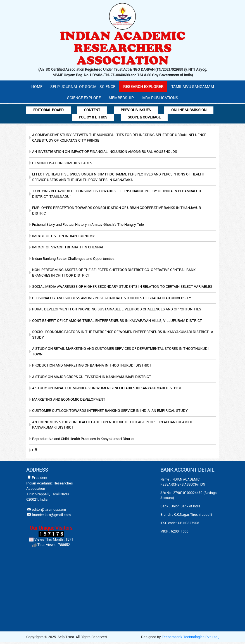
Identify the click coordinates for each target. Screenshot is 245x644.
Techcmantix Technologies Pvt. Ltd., (190, 637)
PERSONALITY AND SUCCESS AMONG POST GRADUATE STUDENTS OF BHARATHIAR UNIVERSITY (112, 298)
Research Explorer (143, 86)
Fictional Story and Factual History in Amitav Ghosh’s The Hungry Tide (88, 224)
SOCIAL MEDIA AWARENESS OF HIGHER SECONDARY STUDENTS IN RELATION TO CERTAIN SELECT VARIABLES (122, 286)
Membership (121, 98)
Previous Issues (136, 110)
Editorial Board (48, 110)
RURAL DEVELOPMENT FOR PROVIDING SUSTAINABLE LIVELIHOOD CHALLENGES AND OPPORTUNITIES (117, 309)
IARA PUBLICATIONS (160, 98)
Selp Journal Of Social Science (83, 86)
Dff (35, 450)
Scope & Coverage (144, 117)
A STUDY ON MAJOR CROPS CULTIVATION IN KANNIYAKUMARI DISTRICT (92, 377)
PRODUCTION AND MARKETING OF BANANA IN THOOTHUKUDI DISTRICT (92, 365)
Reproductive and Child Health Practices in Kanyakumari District (83, 439)
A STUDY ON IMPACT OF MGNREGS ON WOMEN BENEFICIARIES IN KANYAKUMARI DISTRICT (107, 388)
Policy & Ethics (93, 117)
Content (92, 110)
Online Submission (189, 110)
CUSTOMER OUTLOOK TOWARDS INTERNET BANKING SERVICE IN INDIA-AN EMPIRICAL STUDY (110, 410)
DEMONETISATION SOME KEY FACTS (62, 163)
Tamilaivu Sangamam (193, 86)
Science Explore (84, 98)
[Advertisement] (128, 502)
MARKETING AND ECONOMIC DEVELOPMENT (69, 399)
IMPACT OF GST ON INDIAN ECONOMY (63, 236)
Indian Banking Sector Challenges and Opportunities (73, 258)
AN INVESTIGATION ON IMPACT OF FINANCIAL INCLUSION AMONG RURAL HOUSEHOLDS (105, 151)
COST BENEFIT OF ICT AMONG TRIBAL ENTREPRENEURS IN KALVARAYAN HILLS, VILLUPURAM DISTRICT (117, 320)
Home (37, 86)
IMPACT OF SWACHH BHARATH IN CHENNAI (68, 247)
